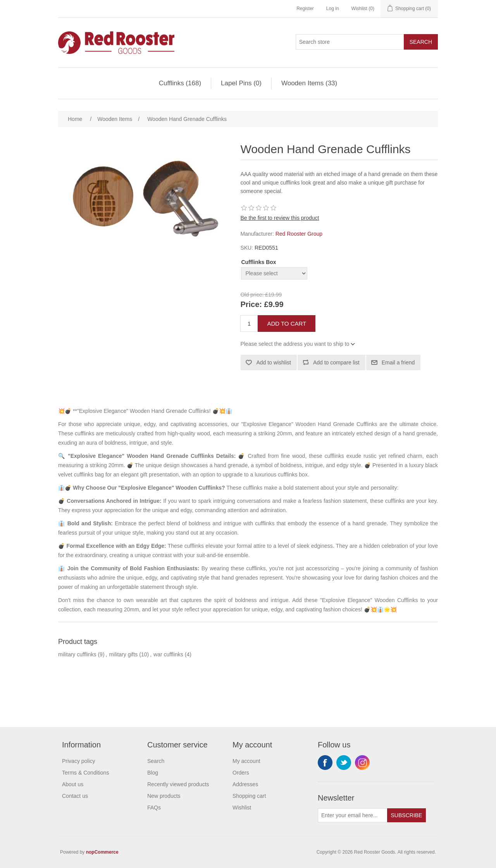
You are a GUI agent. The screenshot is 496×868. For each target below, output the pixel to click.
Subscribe (407, 815)
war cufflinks (168, 654)
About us (73, 784)
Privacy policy (79, 761)
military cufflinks (77, 654)
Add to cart (287, 324)
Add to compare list (336, 362)
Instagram (362, 763)
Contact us (75, 796)
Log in (333, 9)
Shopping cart (249, 796)
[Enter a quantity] (249, 324)
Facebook (325, 763)
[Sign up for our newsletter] (353, 815)
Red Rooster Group (299, 234)
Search (421, 42)
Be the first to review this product (280, 218)
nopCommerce (102, 852)
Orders (241, 773)
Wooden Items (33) (309, 83)
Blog (153, 773)
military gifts (123, 654)
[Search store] (350, 42)
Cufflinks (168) (180, 83)
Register (305, 9)
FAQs (154, 808)
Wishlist (242, 808)
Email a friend (398, 362)
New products (164, 796)
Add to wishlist (273, 362)
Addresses (245, 784)
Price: (251, 305)
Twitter (344, 763)
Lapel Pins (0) (241, 83)
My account (246, 761)
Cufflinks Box (258, 262)
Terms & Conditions (85, 773)
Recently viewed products (178, 784)
